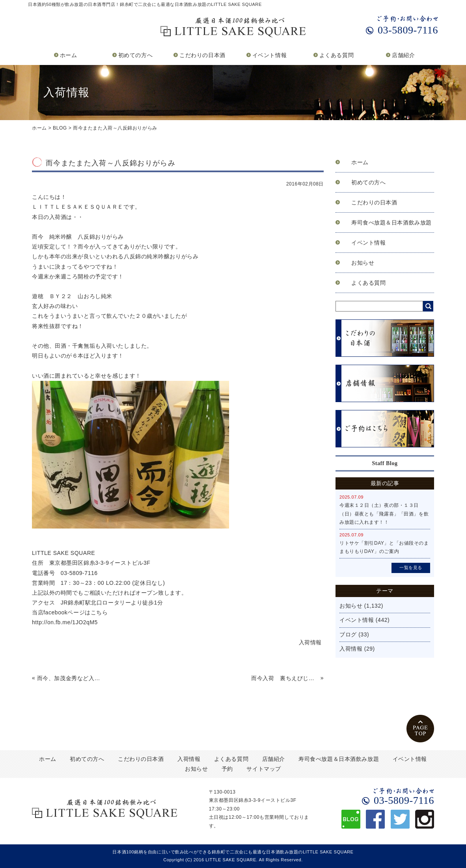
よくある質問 (336, 55)
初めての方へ (135, 55)
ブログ (348, 634)
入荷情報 (351, 649)
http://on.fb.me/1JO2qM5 (65, 622)
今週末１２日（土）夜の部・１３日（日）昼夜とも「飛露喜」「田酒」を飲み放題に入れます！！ (384, 514)
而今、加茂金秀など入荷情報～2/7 (71, 678)
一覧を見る (411, 568)
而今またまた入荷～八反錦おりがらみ (115, 128)
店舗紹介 (403, 55)
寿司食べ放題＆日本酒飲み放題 (391, 223)
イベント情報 (269, 55)
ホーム (69, 55)
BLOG (60, 128)
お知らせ (363, 263)
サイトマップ (264, 769)
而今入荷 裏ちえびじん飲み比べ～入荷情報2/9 (285, 678)
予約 (227, 769)
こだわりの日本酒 (202, 55)
